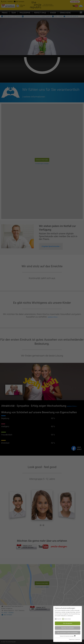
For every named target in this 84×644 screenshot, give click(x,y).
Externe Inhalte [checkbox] (67, 619)
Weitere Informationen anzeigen (68, 636)
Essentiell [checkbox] (59, 619)
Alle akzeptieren (68, 623)
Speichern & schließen (68, 628)
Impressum (78, 639)
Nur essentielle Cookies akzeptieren (68, 633)
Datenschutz (72, 639)
